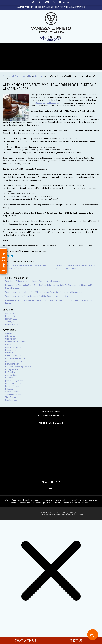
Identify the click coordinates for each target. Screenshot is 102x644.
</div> (20, 633)
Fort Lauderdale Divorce (15, 358)
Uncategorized (11, 400)
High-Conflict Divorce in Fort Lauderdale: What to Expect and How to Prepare (75, 267)
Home (34, 2)
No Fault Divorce (12, 372)
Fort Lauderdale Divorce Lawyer (15, 76)
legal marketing (61, 515)
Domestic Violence (13, 350)
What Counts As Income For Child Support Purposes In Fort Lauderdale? (34, 281)
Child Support (38, 76)
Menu (66, 2)
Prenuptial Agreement (14, 383)
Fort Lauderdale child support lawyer (48, 103)
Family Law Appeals (13, 355)
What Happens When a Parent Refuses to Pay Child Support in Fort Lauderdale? (37, 296)
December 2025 (12, 324)
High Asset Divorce (13, 364)
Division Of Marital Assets (16, 341)
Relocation (10, 389)
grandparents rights (13, 361)
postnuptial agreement (15, 380)
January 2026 (11, 321)
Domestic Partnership (14, 347)
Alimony (8, 333)
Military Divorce (12, 369)
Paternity (9, 378)
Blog (30, 76)
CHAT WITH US (25, 641)
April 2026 (9, 313)
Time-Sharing (11, 397)
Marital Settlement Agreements (18, 366)
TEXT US (77, 641)
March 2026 (10, 316)
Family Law (10, 353)
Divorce (8, 344)
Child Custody (11, 336)
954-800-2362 (51, 40)
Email (47, 2)
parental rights (11, 375)
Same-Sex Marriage (13, 394)
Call (40, 2)
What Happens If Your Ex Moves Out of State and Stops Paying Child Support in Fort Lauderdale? (44, 292)
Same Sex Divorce (13, 391)
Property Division (12, 386)
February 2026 (11, 319)
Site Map (51, 488)
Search (54, 2)
